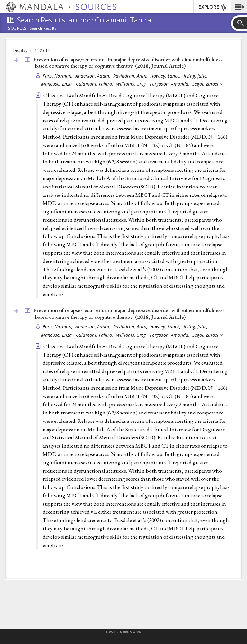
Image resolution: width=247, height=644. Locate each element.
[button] (239, 7)
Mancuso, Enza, (58, 84)
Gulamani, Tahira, (95, 84)
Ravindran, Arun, (131, 76)
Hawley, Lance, (166, 76)
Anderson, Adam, (93, 76)
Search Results (43, 28)
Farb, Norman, (58, 76)
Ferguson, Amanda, (170, 84)
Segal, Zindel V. (208, 84)
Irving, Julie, (196, 76)
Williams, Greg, (132, 84)
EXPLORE (213, 7)
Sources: (18, 29)
